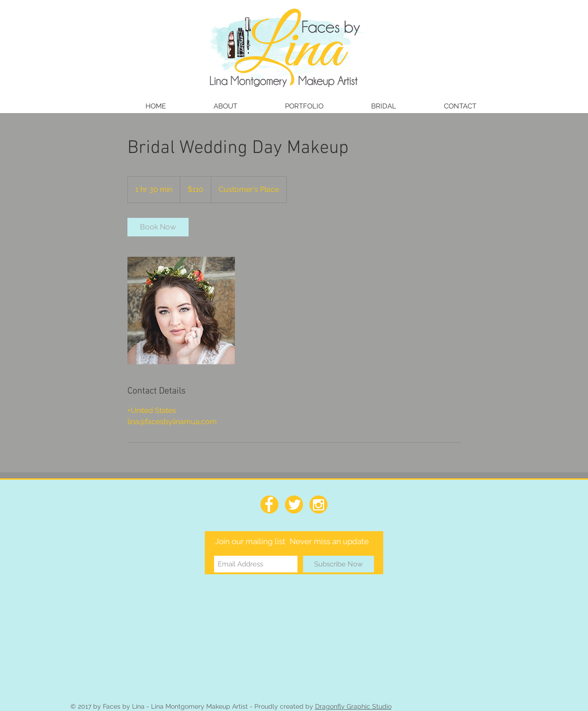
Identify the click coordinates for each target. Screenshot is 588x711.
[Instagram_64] (319, 505)
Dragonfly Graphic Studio (353, 706)
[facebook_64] (269, 505)
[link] (158, 227)
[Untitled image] (181, 311)
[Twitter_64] (294, 505)
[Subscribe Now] (338, 564)
